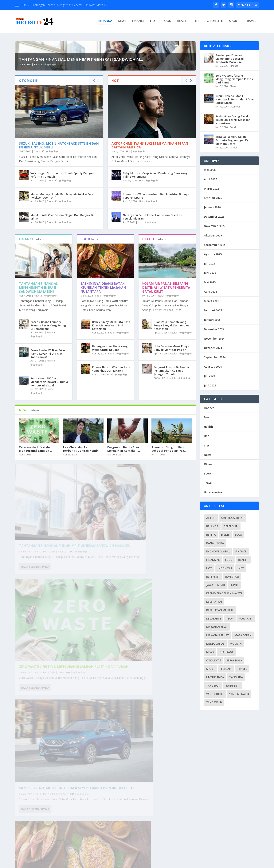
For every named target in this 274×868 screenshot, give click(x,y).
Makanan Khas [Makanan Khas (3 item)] (217, 627)
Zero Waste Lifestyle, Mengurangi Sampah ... (36, 526)
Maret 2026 (211, 189)
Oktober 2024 (213, 348)
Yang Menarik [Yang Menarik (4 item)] (239, 694)
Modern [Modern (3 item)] (236, 644)
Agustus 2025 (213, 254)
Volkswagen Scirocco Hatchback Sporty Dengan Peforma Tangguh (62, 252)
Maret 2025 (211, 301)
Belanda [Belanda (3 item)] (212, 526)
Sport (234, 22)
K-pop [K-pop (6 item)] (234, 585)
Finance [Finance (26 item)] (241, 551)
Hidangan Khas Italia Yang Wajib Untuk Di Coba (110, 425)
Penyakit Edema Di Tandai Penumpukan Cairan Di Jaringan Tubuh (171, 448)
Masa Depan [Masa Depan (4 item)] (243, 635)
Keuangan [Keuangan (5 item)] (214, 618)
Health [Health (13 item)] (243, 560)
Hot (154, 22)
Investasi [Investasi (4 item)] (232, 577)
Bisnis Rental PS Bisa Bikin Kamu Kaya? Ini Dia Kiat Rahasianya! (48, 431)
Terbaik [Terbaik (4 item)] (226, 669)
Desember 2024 (214, 329)
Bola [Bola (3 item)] (238, 535)
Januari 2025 (212, 320)
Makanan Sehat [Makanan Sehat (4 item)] (218, 635)
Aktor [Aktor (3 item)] (211, 518)
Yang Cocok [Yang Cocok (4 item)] (215, 694)
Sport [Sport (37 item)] (211, 669)
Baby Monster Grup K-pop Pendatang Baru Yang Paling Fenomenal (155, 252)
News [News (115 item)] (210, 652)
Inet (198, 22)
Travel (250, 22)
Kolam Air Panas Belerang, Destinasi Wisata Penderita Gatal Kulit (166, 365)
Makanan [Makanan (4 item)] (246, 618)
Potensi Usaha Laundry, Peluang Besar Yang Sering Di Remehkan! (48, 403)
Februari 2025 (213, 311)
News (122, 22)
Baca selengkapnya (35, 630)
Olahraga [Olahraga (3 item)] (226, 652)
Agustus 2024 (213, 367)
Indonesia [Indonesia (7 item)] (225, 568)
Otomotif (215, 22)
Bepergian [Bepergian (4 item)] (231, 526)
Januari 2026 (212, 207)
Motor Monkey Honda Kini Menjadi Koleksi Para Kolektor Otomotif (62, 273)
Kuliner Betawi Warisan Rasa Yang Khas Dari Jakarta (111, 446)
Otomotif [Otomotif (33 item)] (214, 660)
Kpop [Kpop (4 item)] (230, 618)
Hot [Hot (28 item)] (209, 568)
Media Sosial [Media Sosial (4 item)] (215, 644)
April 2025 (210, 292)
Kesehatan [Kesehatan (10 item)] (214, 602)
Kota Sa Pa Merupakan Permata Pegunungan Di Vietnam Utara (59, 802)
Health (183, 22)
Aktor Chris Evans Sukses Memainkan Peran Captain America (150, 223)
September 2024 (215, 357)
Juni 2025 (210, 273)
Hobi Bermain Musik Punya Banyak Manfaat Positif (172, 425)
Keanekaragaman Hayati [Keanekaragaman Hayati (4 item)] (224, 593)
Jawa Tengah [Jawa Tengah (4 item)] (216, 585)
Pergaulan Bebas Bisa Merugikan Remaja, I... (124, 526)
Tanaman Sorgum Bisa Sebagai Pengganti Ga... (169, 526)
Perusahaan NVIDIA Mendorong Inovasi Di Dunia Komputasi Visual (49, 459)
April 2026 (210, 179)
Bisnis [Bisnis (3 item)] (225, 535)
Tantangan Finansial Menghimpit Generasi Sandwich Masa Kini (38, 365)
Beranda (105, 22)
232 (183, 847)
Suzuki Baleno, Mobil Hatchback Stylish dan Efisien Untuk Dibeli (59, 223)
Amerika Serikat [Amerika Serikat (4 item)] (233, 518)
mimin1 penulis (33, 610)
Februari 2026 (213, 198)
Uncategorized (214, 492)
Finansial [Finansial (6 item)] (213, 560)
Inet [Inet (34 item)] (241, 568)
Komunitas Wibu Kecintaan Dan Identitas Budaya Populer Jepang (156, 273)
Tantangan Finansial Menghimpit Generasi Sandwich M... (81, 137)
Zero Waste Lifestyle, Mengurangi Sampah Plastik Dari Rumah (149, 602)
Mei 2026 (210, 170)
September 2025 (215, 245)
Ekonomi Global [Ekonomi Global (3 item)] (218, 551)
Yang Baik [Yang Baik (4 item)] (213, 686)
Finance (138, 22)
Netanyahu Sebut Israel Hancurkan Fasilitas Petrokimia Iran (152, 294)
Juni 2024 (210, 385)
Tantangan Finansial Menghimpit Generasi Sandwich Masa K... (69, 5)
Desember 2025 (214, 217)
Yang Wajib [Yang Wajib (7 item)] (214, 702)
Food (167, 22)
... (176, 847)
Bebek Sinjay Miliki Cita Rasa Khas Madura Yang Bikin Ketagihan (111, 403)
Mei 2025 (210, 282)
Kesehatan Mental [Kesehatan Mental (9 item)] (220, 610)
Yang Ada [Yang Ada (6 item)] (236, 677)
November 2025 (214, 226)
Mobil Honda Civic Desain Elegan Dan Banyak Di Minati (62, 294)
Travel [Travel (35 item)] (242, 669)
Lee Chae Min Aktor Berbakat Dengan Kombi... (82, 526)
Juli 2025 (209, 264)
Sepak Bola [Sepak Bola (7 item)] (234, 660)
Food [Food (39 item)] (229, 560)
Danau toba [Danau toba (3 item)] (215, 543)
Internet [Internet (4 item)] (213, 577)
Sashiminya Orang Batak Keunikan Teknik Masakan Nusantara (103, 365)
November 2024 (214, 339)
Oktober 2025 (213, 235)
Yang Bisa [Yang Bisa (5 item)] (233, 686)
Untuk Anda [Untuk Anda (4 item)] (215, 677)
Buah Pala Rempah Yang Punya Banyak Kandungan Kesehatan (171, 403)
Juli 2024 (209, 376)
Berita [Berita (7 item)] (211, 535)
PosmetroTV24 (47, 864)
